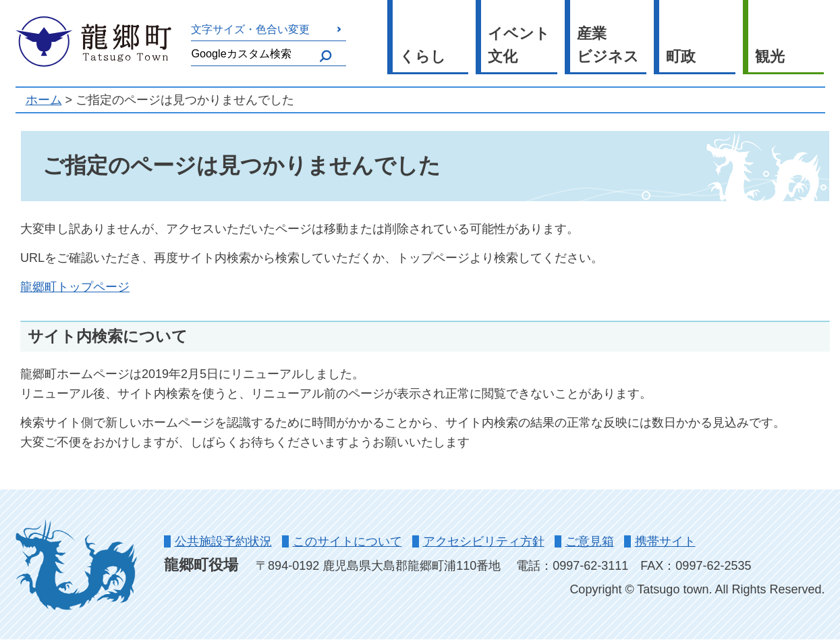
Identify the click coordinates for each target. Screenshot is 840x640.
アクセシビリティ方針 (484, 541)
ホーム (44, 100)
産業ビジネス (608, 45)
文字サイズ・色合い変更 (250, 29)
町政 (681, 56)
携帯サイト (665, 541)
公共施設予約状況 (223, 541)
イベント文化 (519, 45)
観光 (770, 56)
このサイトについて (347, 541)
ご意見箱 (590, 541)
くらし (423, 56)
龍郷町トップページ (75, 287)
